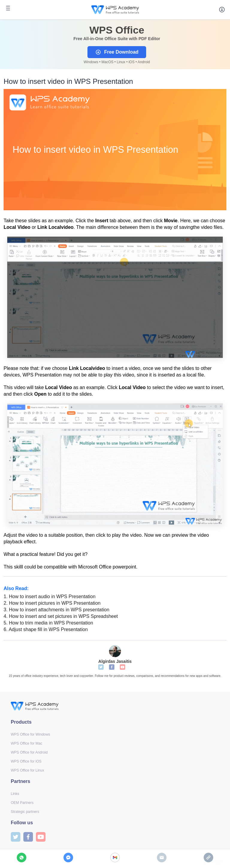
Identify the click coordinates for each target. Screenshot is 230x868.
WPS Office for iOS (26, 761)
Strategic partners (25, 812)
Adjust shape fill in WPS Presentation (46, 629)
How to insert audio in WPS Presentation (50, 596)
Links (15, 794)
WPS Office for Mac (27, 743)
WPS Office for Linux (27, 770)
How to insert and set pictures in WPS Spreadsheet (61, 616)
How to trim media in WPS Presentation (48, 623)
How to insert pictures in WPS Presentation (52, 603)
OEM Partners (22, 803)
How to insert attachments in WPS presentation (56, 610)
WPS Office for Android (29, 752)
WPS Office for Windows (30, 734)
